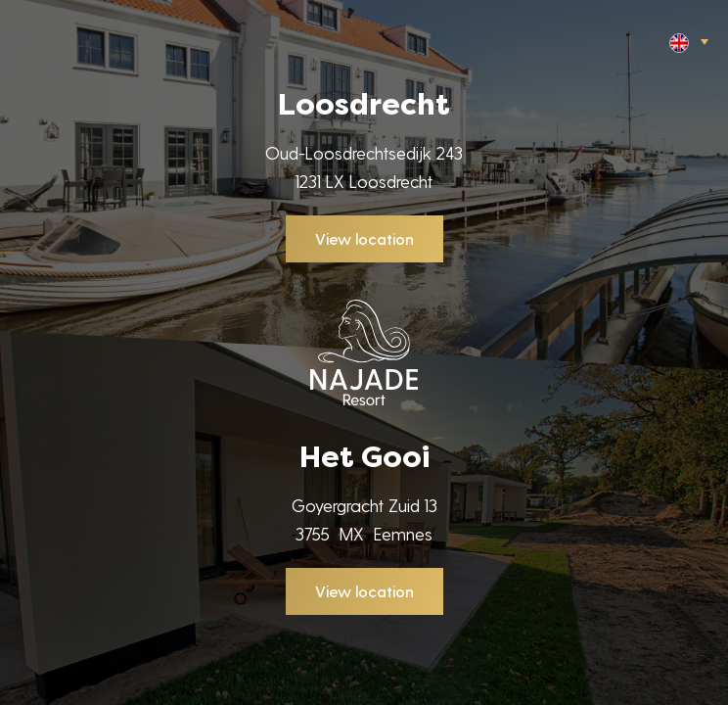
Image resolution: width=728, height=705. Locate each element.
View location (364, 238)
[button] (686, 41)
